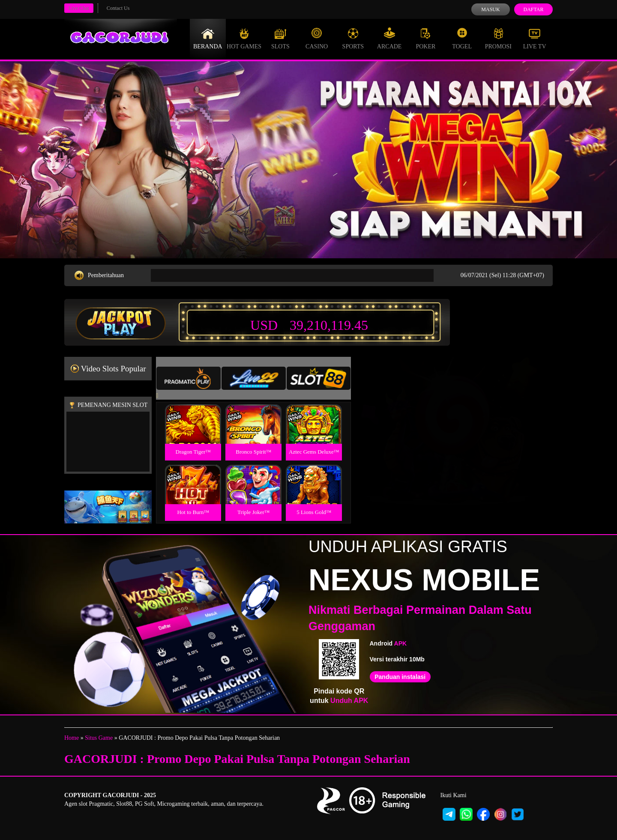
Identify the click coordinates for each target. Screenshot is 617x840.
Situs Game (99, 738)
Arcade (389, 39)
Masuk (490, 9)
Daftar (533, 9)
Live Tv (535, 39)
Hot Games (244, 39)
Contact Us (118, 8)
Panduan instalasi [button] (400, 677)
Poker (425, 39)
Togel (462, 39)
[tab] (189, 378)
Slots (280, 39)
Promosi (498, 39)
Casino (317, 39)
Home (72, 738)
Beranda (208, 39)
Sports (353, 39)
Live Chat (79, 8)
